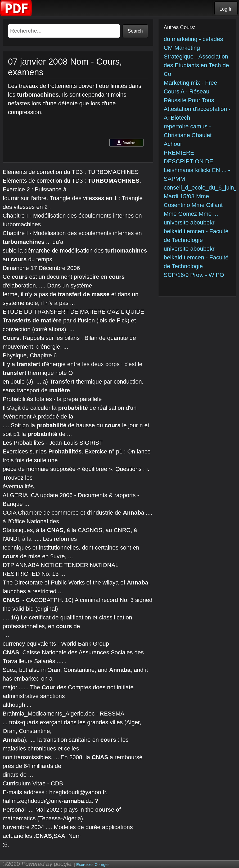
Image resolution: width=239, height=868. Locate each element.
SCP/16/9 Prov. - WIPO (194, 275)
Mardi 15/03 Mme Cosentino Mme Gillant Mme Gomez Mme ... (193, 205)
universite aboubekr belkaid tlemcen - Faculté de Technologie (196, 231)
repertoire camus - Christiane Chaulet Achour (188, 135)
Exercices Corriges (93, 864)
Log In (226, 9)
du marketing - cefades (193, 39)
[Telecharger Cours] (16, 15)
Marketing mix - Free (191, 83)
